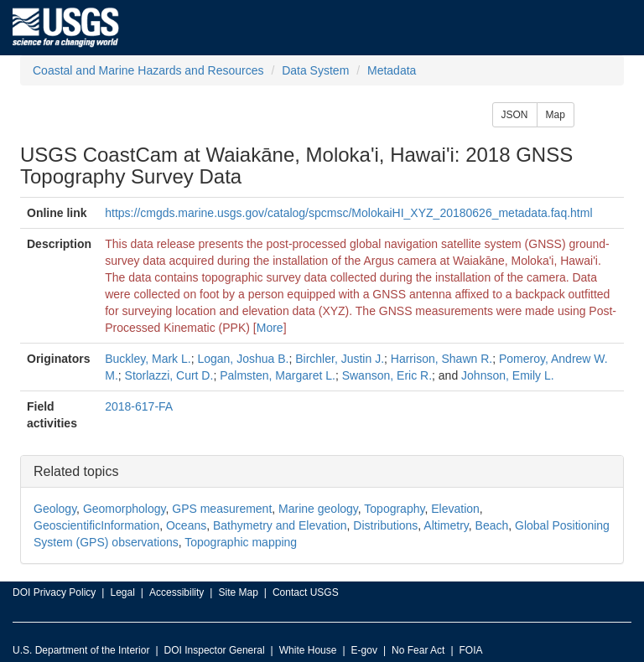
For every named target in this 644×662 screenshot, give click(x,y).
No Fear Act (418, 650)
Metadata (392, 70)
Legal (122, 592)
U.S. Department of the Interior (81, 650)
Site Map (238, 592)
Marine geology (318, 509)
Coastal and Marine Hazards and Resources (148, 70)
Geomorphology (125, 509)
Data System (315, 70)
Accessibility (177, 592)
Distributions (385, 525)
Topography (394, 509)
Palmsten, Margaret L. (278, 375)
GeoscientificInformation (96, 525)
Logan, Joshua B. (243, 359)
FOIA (471, 650)
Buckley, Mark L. (148, 359)
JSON (515, 115)
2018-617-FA (139, 406)
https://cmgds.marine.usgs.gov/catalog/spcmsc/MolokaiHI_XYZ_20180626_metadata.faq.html (348, 213)
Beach (492, 525)
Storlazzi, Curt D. (169, 375)
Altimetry (446, 525)
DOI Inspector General (215, 650)
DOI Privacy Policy (54, 592)
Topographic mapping (241, 542)
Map (556, 115)
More (270, 328)
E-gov (364, 650)
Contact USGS (306, 592)
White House (308, 650)
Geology (55, 509)
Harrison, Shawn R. (441, 359)
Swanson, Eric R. (387, 375)
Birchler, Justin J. (340, 359)
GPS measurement (222, 509)
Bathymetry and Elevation (280, 525)
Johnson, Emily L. (508, 375)
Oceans (186, 525)
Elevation (455, 509)
